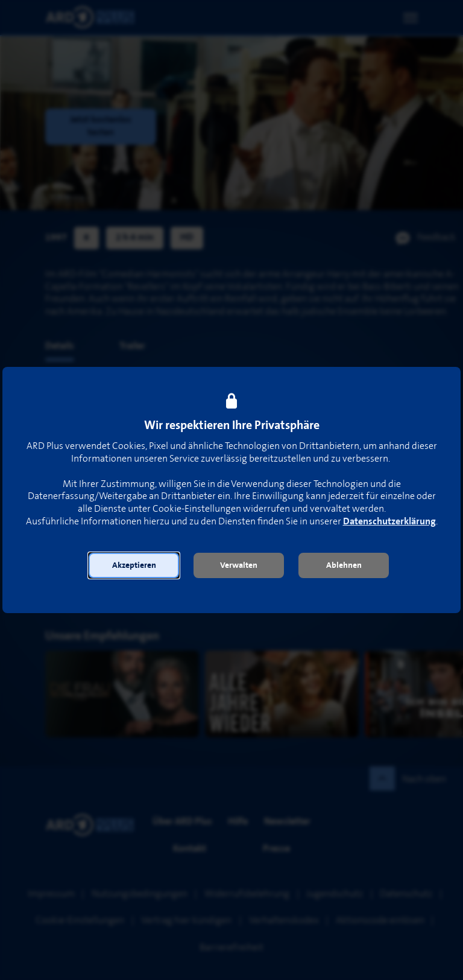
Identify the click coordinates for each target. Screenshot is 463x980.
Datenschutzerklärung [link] (389, 522)
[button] (134, 565)
